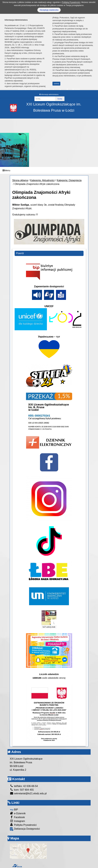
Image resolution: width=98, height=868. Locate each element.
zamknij (56, 84)
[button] (25, 150)
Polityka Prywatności (23, 825)
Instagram (17, 821)
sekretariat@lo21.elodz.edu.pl (28, 793)
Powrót (20, 253)
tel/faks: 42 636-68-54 (24, 786)
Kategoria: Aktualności (42, 180)
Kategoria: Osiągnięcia (69, 180)
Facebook (17, 817)
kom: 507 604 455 (22, 790)
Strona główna (24, 89)
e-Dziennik (18, 813)
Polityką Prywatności (71, 2)
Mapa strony (36, 89)
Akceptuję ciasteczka (49, 10)
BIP (14, 810)
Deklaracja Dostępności (25, 829)
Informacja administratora (49, 95)
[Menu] (49, 170)
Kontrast (76, 89)
